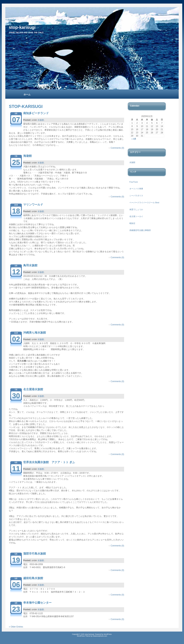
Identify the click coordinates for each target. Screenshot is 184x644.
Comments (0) (117, 148)
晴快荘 (132, 223)
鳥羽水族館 (30, 265)
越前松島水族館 (33, 578)
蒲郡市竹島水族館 (35, 554)
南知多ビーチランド (36, 113)
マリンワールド (33, 205)
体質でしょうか (136, 209)
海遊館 (27, 156)
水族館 (41, 120)
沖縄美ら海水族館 (35, 333)
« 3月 (134, 139)
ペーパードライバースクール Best (144, 203)
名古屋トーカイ (136, 216)
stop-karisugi (22, 27)
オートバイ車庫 (136, 189)
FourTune (134, 182)
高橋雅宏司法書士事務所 (140, 230)
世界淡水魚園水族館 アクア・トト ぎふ (49, 462)
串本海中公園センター (37, 603)
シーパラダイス (136, 196)
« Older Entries (16, 627)
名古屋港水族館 (33, 389)
